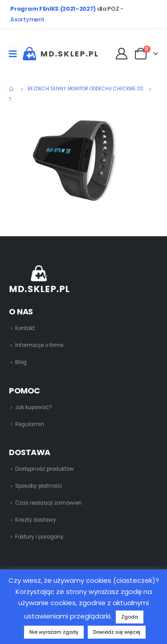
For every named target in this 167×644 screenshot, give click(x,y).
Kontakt (25, 328)
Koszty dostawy (36, 520)
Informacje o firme (39, 345)
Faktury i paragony (39, 537)
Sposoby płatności (39, 486)
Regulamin (30, 424)
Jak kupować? (34, 407)
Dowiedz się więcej (117, 632)
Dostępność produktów (45, 469)
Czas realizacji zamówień (48, 503)
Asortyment (27, 19)
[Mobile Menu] (16, 54)
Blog (21, 362)
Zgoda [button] (130, 617)
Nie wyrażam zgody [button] (54, 632)
